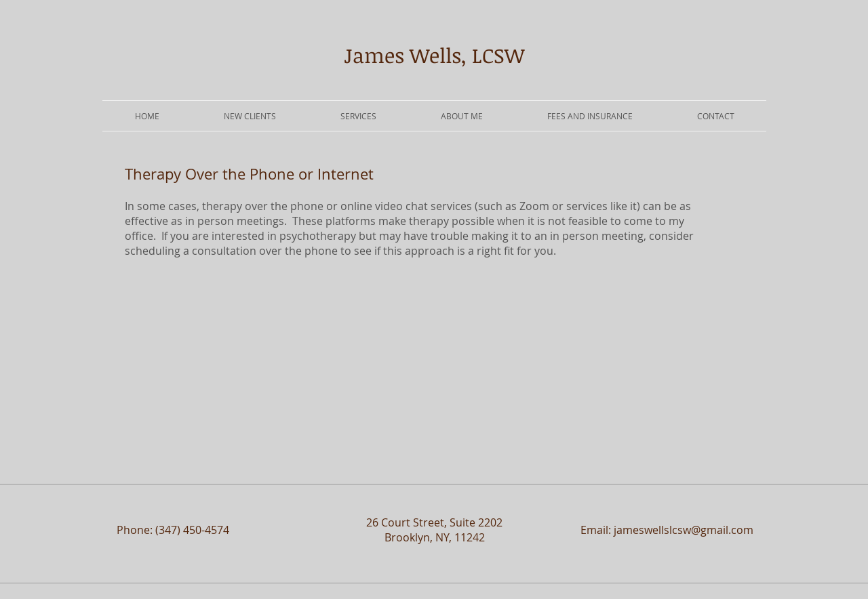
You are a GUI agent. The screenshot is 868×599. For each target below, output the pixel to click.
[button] (358, 116)
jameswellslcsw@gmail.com (684, 530)
